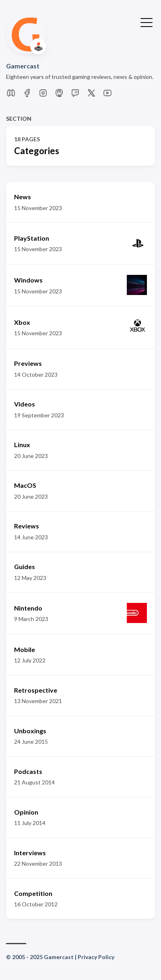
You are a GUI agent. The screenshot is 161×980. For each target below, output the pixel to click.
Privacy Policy (96, 957)
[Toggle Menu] (147, 22)
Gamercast (23, 66)
